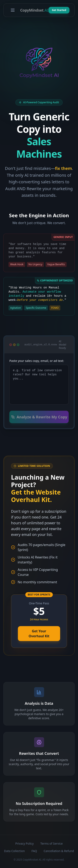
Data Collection (15, 851)
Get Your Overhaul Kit (39, 634)
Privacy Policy (25, 843)
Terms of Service (52, 843)
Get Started (59, 10)
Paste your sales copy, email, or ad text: (37, 361)
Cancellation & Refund (59, 851)
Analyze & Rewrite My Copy (39, 417)
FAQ (34, 851)
